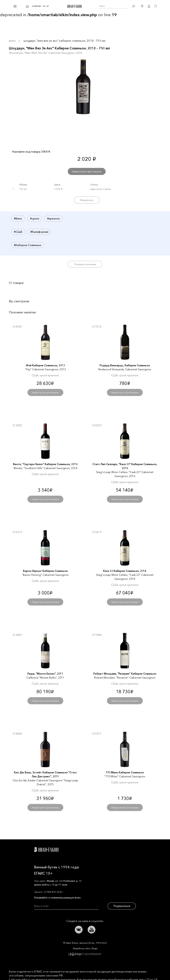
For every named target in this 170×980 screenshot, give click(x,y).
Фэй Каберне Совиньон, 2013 (45, 365)
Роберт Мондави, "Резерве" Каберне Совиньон (125, 674)
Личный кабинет (149, 6)
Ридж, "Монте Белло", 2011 (45, 674)
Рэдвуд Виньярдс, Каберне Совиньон (125, 365)
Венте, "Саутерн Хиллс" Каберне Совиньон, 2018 (45, 464)
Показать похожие (85, 264)
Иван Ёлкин (46, 850)
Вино (12, 41)
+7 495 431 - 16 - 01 (40, 6)
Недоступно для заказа (87, 171)
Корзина (156, 6)
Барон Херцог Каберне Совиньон (45, 571)
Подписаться (122, 906)
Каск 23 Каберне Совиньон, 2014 (125, 571)
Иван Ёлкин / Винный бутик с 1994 (74, 6)
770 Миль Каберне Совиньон (125, 772)
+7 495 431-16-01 (53, 892)
